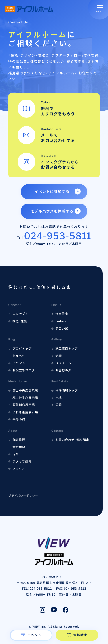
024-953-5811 (58, 236)
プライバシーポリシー (23, 496)
